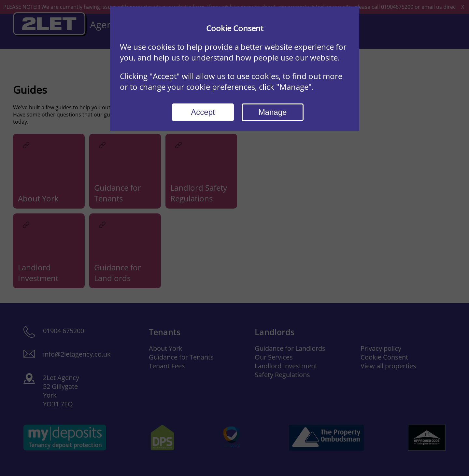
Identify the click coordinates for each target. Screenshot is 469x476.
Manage (273, 112)
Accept (203, 112)
